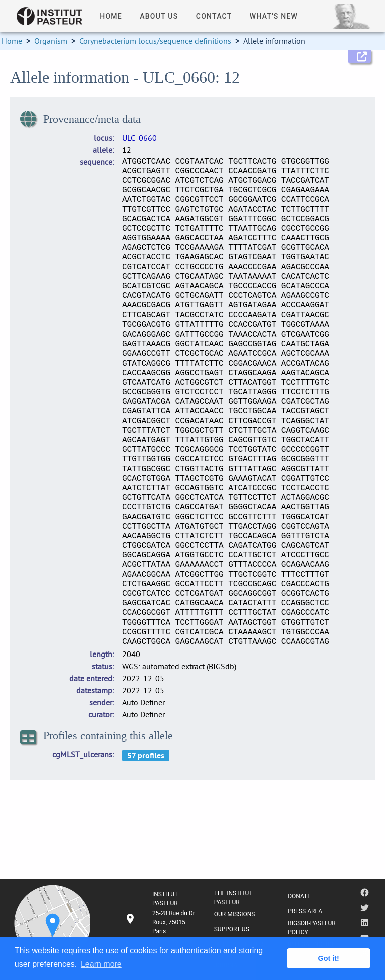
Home (12, 41)
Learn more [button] (101, 964)
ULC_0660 (140, 138)
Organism (51, 41)
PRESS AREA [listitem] (305, 911)
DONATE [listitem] (299, 896)
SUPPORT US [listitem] (232, 929)
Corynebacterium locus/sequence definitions (155, 41)
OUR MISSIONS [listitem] (235, 914)
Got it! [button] (329, 958)
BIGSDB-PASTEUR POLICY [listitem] (312, 928)
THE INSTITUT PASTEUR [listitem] (233, 898)
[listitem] (161, 922)
